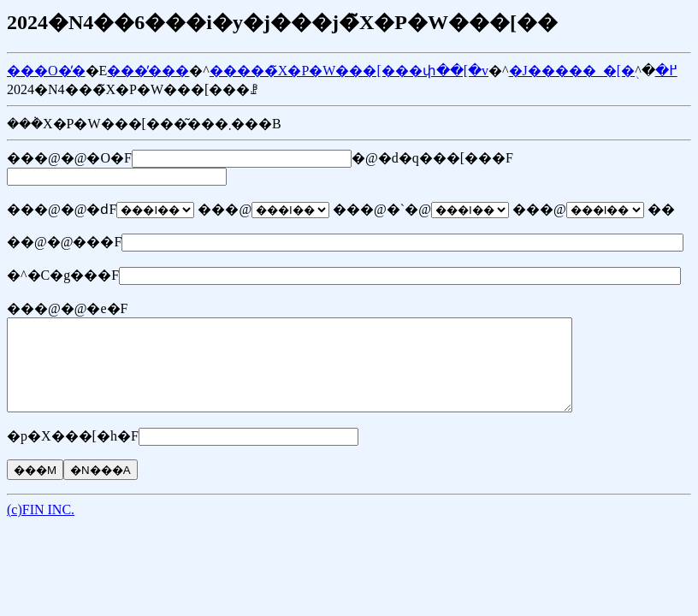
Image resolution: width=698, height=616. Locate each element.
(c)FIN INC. (41, 527)
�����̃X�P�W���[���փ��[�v (349, 71)
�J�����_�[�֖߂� (593, 71)
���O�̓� (46, 71)
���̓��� (148, 71)
